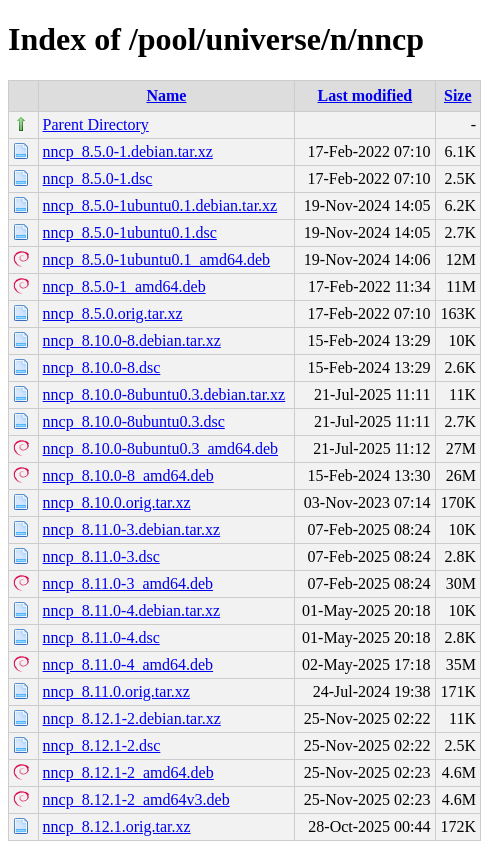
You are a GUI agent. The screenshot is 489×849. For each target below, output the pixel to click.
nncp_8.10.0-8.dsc (102, 367)
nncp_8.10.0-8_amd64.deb (128, 475)
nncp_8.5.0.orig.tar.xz (113, 313)
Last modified (365, 95)
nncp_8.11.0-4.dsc (101, 637)
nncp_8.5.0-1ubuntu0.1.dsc (130, 232)
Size (458, 95)
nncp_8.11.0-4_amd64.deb (128, 664)
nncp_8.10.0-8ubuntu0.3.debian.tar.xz (164, 394)
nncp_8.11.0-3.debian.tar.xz (132, 529)
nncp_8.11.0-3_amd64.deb (128, 583)
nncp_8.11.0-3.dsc (101, 556)
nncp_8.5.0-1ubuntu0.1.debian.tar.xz (160, 205)
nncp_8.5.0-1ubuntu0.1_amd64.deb (157, 259)
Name (166, 95)
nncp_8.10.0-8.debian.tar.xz (132, 340)
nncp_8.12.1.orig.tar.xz (117, 826)
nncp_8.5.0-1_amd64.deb (124, 286)
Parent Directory (96, 124)
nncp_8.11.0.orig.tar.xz (116, 691)
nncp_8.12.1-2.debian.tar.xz (132, 718)
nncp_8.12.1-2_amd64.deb (128, 772)
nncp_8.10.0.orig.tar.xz (117, 502)
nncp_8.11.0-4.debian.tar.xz (132, 610)
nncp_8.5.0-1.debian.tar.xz (128, 151)
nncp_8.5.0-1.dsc (98, 178)
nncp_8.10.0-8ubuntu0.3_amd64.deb (161, 448)
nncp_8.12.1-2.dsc (102, 745)
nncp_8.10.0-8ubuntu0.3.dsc (134, 421)
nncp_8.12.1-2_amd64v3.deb (136, 799)
